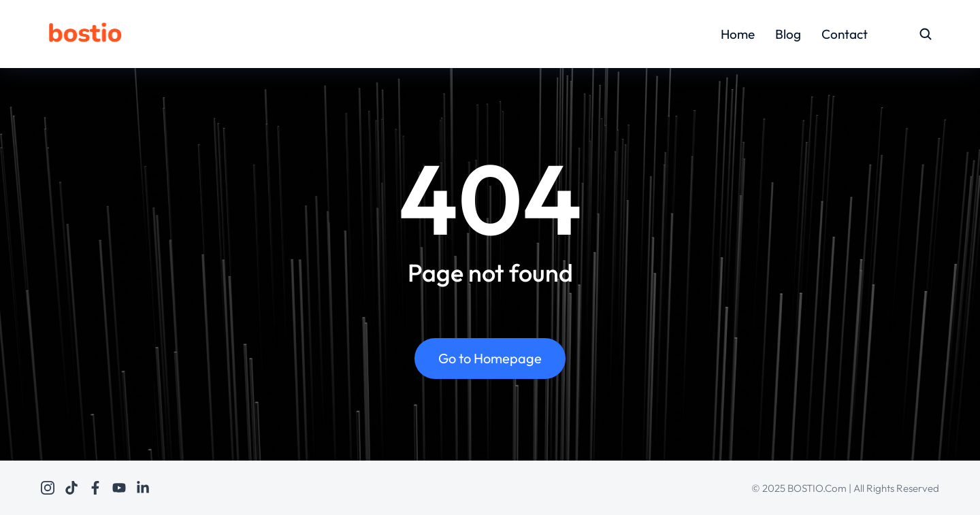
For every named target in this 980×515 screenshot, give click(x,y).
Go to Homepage (490, 358)
